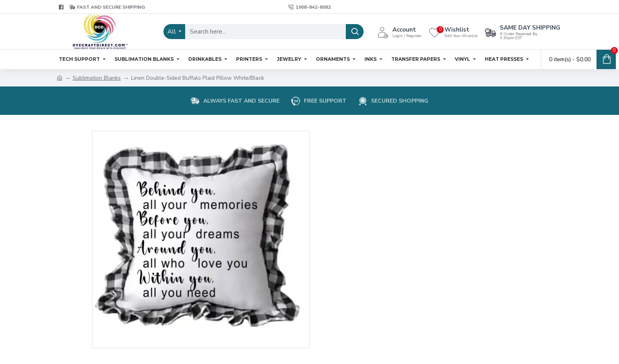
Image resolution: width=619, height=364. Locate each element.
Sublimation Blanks (97, 78)
